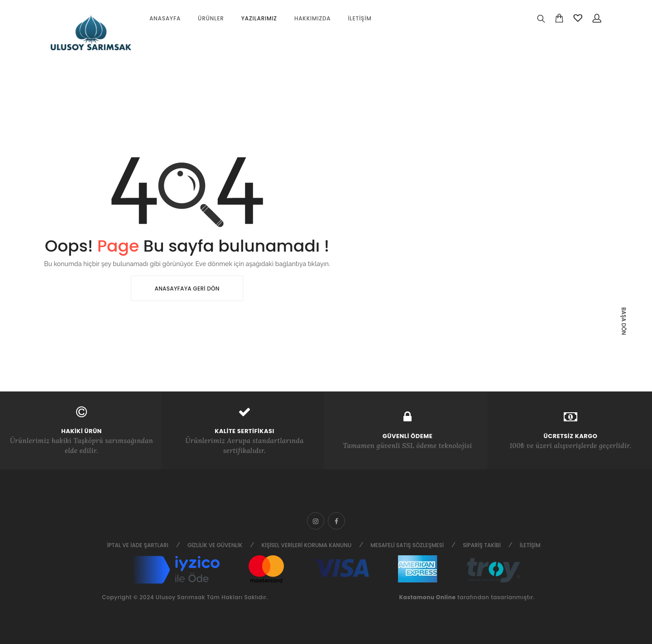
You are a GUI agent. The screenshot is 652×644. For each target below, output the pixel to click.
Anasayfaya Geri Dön (187, 289)
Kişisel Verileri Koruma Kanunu (306, 545)
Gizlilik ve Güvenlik (215, 545)
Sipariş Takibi (482, 545)
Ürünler (211, 18)
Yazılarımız (259, 18)
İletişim (360, 18)
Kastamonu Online (427, 597)
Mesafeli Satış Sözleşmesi (407, 545)
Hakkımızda (313, 18)
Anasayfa (165, 18)
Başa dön (624, 321)
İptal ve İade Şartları (137, 545)
